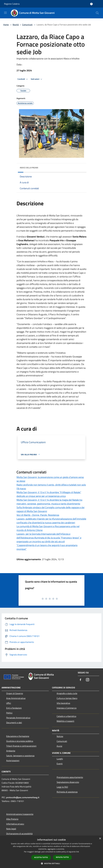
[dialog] (51, 852)
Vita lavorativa (63, 703)
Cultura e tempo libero (67, 698)
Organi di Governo (15, 693)
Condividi (23, 79)
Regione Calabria (12, 4)
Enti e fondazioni (14, 708)
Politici (9, 713)
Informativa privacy (15, 824)
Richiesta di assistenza (67, 792)
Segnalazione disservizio (68, 782)
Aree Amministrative (16, 698)
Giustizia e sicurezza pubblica (20, 741)
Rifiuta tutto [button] (62, 857)
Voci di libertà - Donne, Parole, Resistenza (38, 515)
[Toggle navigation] (5, 13)
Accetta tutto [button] (41, 857)
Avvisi (59, 746)
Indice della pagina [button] (29, 168)
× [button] (100, 839)
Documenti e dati (14, 723)
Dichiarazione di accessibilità (19, 834)
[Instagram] (88, 680)
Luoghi (60, 759)
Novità (16, 25)
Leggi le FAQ (62, 787)
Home (6, 25)
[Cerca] (97, 13)
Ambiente (11, 751)
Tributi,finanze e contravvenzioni (21, 746)
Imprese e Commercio (67, 708)
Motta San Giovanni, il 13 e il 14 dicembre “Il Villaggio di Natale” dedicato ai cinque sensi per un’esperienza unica (49, 494)
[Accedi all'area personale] (91, 4)
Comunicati (27, 25)
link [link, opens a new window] (78, 852)
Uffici (9, 703)
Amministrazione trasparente (20, 814)
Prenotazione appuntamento (70, 777)
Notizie (60, 736)
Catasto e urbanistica (66, 716)
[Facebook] (81, 680)
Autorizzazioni (13, 760)
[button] (51, 863)
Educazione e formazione (18, 736)
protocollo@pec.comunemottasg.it (23, 797)
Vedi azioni (37, 79)
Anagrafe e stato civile (67, 693)
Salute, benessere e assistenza (20, 756)
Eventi (60, 764)
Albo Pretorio (12, 819)
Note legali (11, 829)
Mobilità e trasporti (65, 721)
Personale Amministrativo (18, 718)
